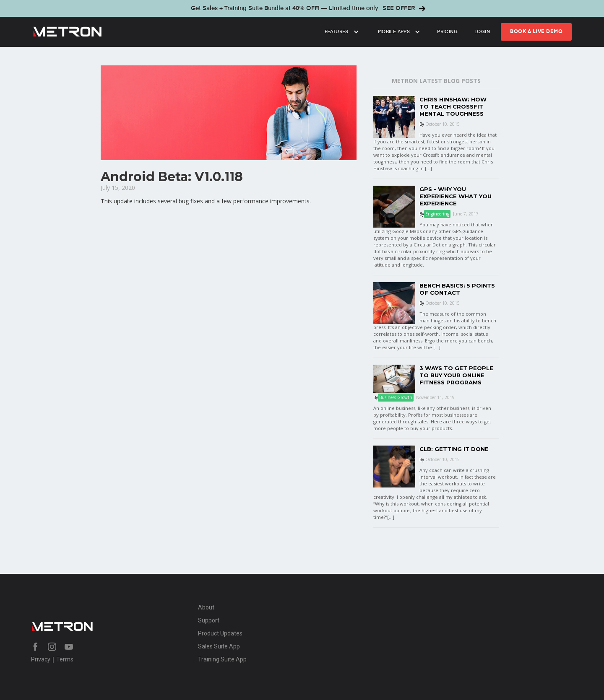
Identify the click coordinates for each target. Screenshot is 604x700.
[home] (172, 32)
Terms (65, 659)
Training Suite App (222, 659)
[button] (341, 32)
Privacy (41, 659)
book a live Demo (536, 32)
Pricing (447, 32)
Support (209, 620)
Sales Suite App (219, 646)
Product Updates (220, 633)
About (206, 607)
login (482, 32)
